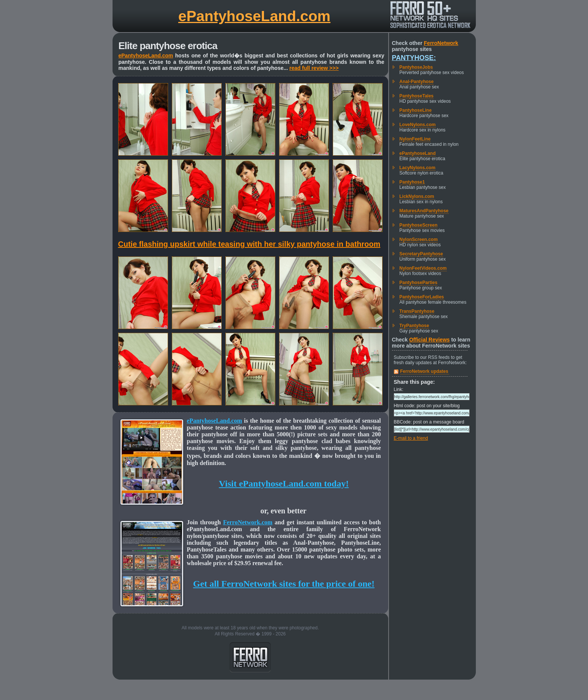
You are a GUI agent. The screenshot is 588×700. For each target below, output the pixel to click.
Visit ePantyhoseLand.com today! (284, 484)
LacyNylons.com (417, 168)
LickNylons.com (417, 196)
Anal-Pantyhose (417, 82)
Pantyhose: (414, 58)
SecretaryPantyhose (421, 254)
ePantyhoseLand (418, 153)
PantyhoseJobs (416, 67)
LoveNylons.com (418, 125)
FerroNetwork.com (248, 522)
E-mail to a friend (411, 438)
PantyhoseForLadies (422, 297)
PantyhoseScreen (419, 225)
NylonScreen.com (419, 240)
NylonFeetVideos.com (423, 268)
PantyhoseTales (417, 96)
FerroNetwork (441, 43)
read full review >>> (314, 68)
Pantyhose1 (412, 182)
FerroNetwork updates (424, 371)
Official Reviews (429, 340)
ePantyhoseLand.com (254, 16)
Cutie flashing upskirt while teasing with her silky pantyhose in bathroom (249, 244)
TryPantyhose (414, 326)
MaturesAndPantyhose (424, 211)
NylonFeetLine (415, 139)
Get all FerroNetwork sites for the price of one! (284, 584)
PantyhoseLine (416, 110)
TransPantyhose (417, 311)
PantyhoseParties (419, 283)
